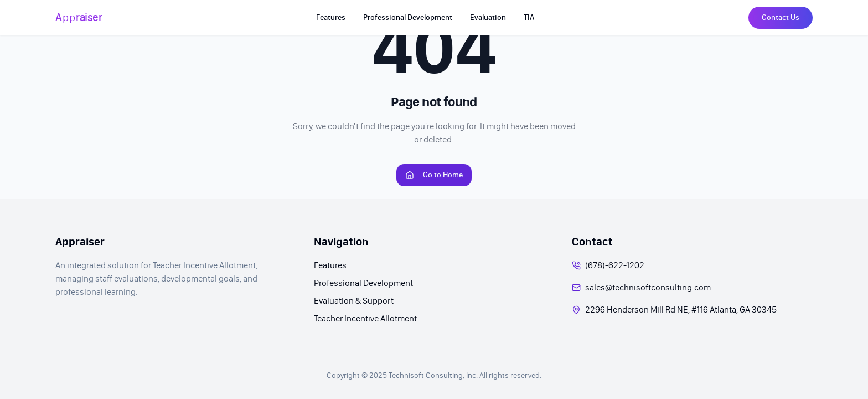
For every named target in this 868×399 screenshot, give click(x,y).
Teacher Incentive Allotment (365, 318)
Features (330, 265)
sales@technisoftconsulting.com (648, 287)
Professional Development (363, 283)
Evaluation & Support (354, 301)
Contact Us (781, 17)
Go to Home (434, 175)
